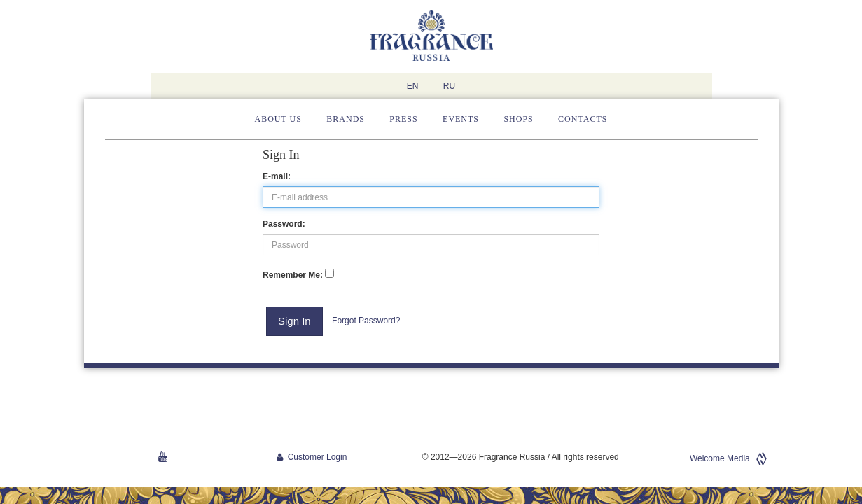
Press (403, 119)
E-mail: (277, 176)
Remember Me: (293, 275)
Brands (346, 119)
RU (449, 86)
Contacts (583, 119)
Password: (284, 224)
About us (278, 119)
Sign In (294, 321)
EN (413, 86)
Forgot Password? (366, 321)
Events (461, 119)
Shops (518, 119)
